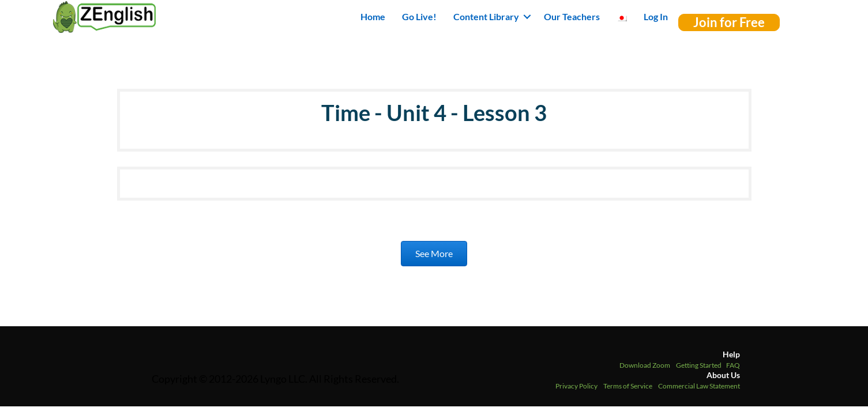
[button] (527, 17)
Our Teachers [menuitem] (572, 16)
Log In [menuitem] (656, 16)
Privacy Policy (576, 386)
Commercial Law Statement (699, 386)
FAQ (733, 365)
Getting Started (699, 365)
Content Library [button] (486, 16)
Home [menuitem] (373, 16)
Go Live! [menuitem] (419, 16)
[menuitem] (622, 17)
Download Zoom (645, 365)
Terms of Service (628, 386)
